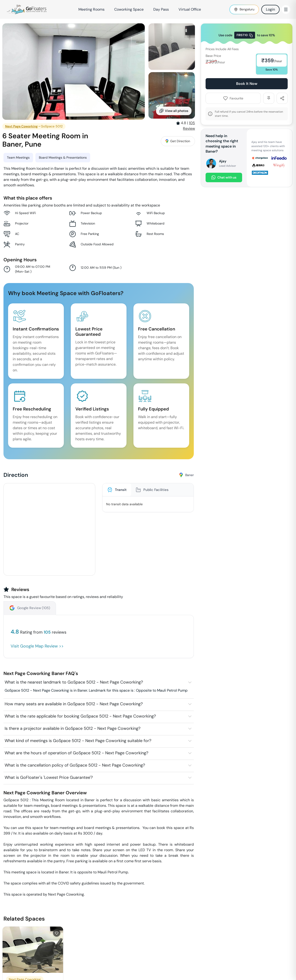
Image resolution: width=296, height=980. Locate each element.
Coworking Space (129, 9)
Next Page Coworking (21, 126)
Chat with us (224, 177)
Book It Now (247, 84)
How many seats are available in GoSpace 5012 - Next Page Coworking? (74, 704)
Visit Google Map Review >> (37, 646)
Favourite (233, 98)
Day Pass (161, 9)
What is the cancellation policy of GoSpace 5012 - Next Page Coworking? (75, 765)
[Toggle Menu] (286, 9)
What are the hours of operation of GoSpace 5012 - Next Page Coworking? (76, 753)
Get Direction (178, 141)
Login (270, 9)
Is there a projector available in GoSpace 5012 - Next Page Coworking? (72, 728)
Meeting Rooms (91, 9)
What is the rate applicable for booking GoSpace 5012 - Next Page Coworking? (80, 716)
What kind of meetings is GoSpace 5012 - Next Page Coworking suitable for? (78, 741)
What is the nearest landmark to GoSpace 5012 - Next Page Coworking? (74, 682)
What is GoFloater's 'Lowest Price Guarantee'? (49, 777)
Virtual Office (190, 9)
